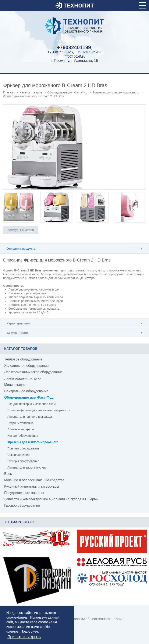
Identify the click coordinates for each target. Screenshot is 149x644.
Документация (17, 333)
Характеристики (18, 323)
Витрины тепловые (21, 423)
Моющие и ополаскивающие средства (34, 480)
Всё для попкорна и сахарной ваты (31, 404)
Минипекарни (15, 385)
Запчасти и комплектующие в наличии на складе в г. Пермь (51, 499)
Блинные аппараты (21, 429)
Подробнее (29, 631)
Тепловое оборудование (23, 359)
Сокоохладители (19, 455)
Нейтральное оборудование (26, 391)
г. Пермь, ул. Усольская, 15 (74, 61)
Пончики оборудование (23, 448)
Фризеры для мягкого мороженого (116, 92)
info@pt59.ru (74, 56)
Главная (9, 92)
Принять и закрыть (24, 637)
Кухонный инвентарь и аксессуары (32, 486)
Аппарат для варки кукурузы (27, 467)
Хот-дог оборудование (23, 436)
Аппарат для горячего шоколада (30, 417)
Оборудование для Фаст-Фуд (67, 92)
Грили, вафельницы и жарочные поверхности (39, 410)
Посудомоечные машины (24, 493)
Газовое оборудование (22, 506)
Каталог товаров (31, 92)
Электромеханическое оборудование (33, 372)
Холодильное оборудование (26, 366)
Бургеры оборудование (23, 461)
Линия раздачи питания (23, 378)
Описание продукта (21, 249)
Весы (8, 474)
